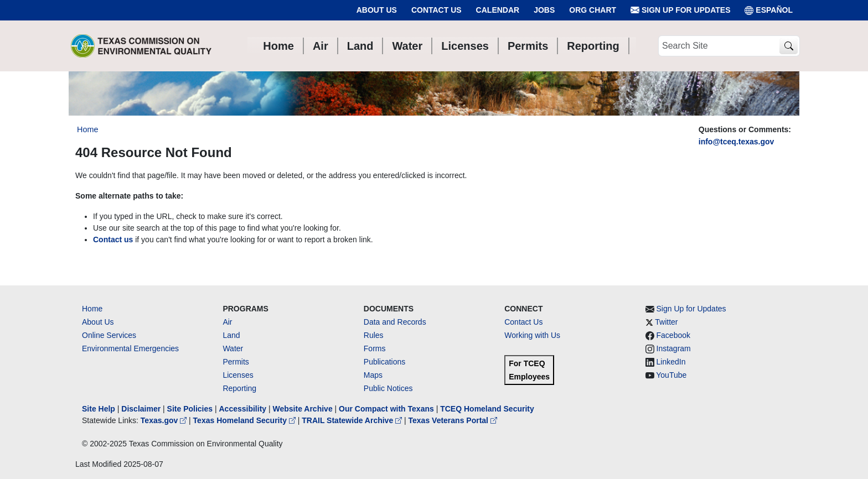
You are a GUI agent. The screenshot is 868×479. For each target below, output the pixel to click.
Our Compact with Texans (386, 409)
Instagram (674, 348)
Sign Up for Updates (680, 10)
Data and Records (395, 322)
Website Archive (303, 409)
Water (233, 348)
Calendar (498, 10)
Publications (385, 362)
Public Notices (388, 388)
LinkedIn (671, 362)
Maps (373, 375)
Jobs (544, 10)
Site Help (99, 409)
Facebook (673, 335)
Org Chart (593, 10)
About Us (377, 10)
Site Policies (190, 409)
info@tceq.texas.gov (737, 142)
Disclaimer (141, 409)
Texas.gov (165, 420)
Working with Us (532, 335)
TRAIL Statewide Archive (353, 420)
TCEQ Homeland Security (487, 409)
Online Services (109, 335)
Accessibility (244, 409)
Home (92, 309)
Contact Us (436, 10)
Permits (236, 362)
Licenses (238, 375)
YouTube (671, 375)
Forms (375, 348)
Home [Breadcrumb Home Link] (87, 129)
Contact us (113, 239)
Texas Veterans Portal (453, 420)
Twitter (666, 322)
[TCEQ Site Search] (789, 46)
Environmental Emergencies (130, 348)
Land (231, 335)
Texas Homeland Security (246, 420)
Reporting (239, 388)
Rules (374, 335)
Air (227, 322)
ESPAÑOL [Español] (769, 10)
